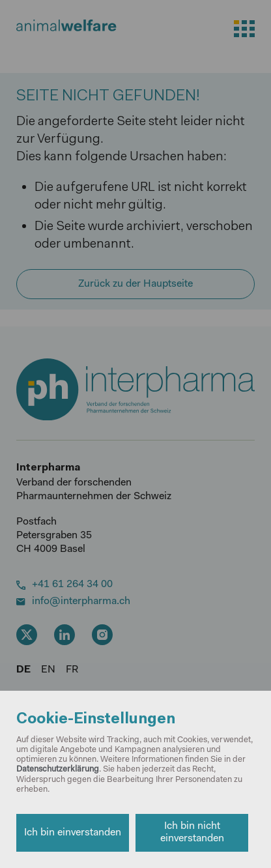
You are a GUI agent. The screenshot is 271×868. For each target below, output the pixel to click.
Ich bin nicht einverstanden (192, 832)
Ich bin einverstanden (73, 833)
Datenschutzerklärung (58, 769)
